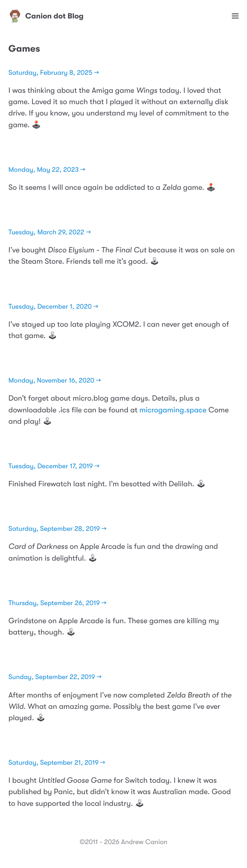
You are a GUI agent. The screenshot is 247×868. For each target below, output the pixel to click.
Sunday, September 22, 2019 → (55, 677)
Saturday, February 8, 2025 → (54, 73)
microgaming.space (173, 410)
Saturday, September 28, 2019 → (57, 529)
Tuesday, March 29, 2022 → (50, 232)
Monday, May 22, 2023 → (47, 170)
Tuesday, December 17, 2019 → (54, 466)
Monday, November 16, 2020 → (55, 380)
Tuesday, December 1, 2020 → (53, 307)
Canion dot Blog (46, 16)
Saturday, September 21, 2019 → (57, 763)
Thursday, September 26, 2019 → (57, 603)
